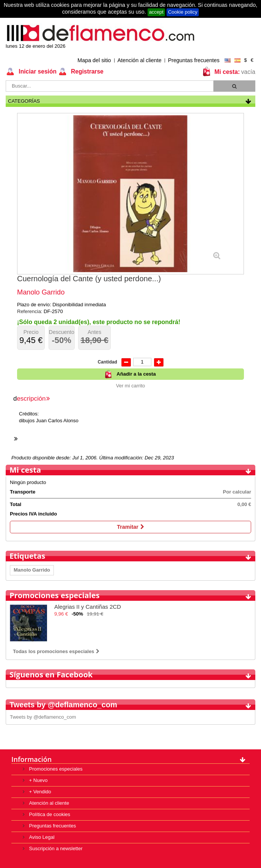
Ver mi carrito (131, 386)
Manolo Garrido (32, 570)
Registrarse (86, 71)
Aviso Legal (41, 837)
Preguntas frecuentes (194, 60)
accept (156, 12)
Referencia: (30, 311)
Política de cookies (49, 814)
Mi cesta (25, 470)
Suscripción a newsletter (55, 848)
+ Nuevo (38, 780)
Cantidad (107, 362)
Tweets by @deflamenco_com (43, 717)
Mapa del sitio (94, 60)
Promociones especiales (54, 595)
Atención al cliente (140, 60)
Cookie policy (183, 12)
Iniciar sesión (37, 71)
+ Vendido (39, 792)
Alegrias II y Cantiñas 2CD (88, 607)
